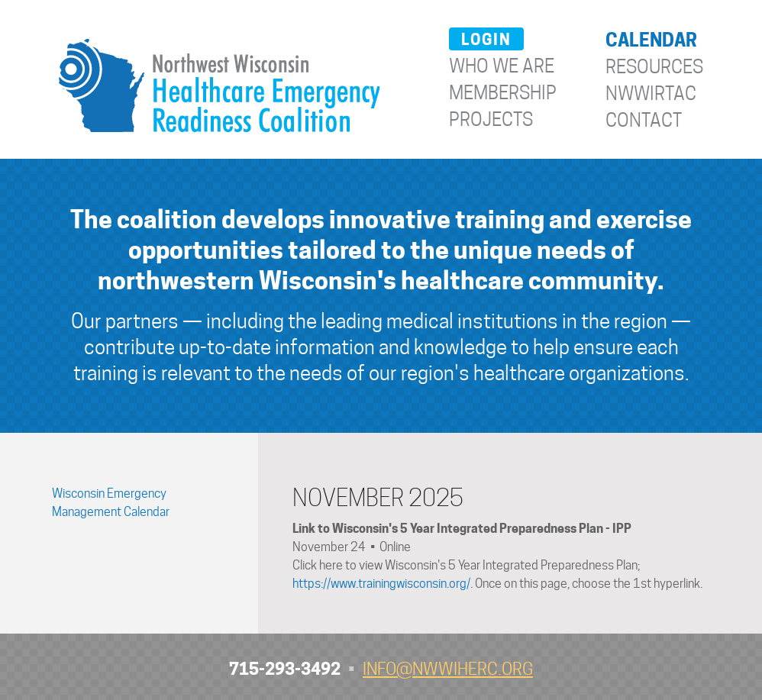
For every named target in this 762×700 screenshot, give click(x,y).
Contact (644, 120)
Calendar (651, 40)
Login (486, 40)
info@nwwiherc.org (448, 669)
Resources (654, 67)
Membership (503, 93)
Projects (491, 119)
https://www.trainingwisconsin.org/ (381, 584)
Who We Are (502, 66)
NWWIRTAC (651, 94)
